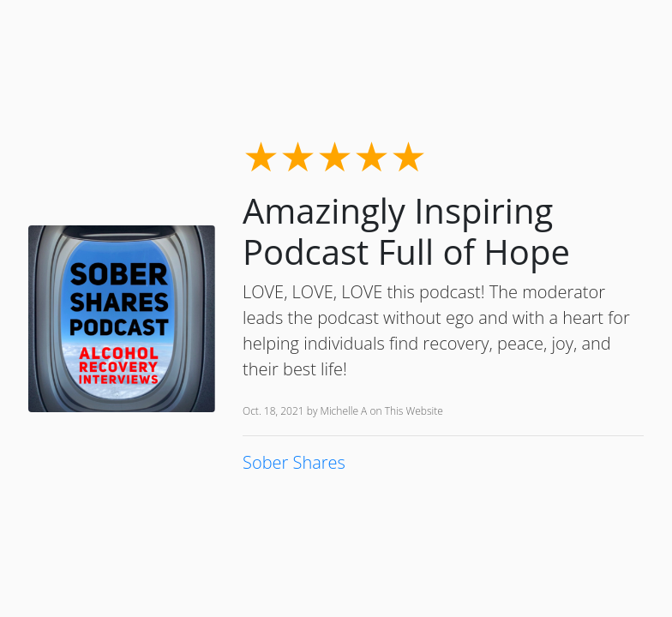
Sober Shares (294, 462)
